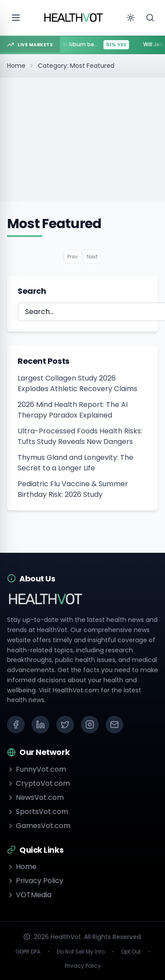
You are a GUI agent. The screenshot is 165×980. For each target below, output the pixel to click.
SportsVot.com (38, 812)
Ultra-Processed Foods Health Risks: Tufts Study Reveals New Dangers (80, 436)
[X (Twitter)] (65, 725)
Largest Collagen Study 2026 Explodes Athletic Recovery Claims (77, 383)
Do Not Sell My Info (81, 952)
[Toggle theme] (131, 18)
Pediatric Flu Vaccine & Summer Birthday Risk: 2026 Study (73, 489)
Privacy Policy (35, 881)
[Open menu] (16, 18)
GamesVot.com (39, 826)
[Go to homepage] (74, 18)
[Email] (114, 725)
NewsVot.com (35, 797)
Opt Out (131, 952)
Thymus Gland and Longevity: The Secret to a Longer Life (75, 463)
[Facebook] (16, 725)
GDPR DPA (28, 952)
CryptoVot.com (38, 783)
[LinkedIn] (40, 725)
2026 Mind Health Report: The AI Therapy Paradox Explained (73, 410)
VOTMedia (29, 895)
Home (16, 66)
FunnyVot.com (37, 769)
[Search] (150, 18)
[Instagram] (90, 725)
